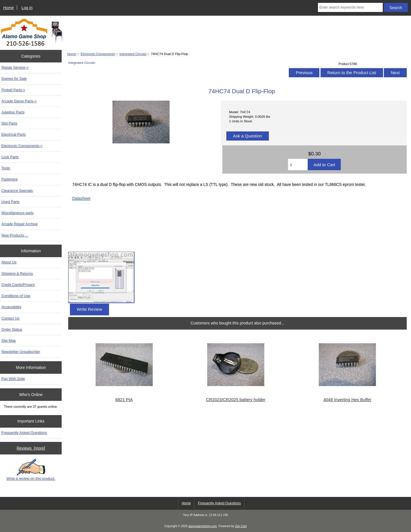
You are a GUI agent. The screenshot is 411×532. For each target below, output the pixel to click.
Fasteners (10, 179)
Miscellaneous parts (18, 213)
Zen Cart (241, 526)
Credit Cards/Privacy (18, 285)
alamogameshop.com (203, 526)
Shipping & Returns (17, 274)
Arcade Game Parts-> (19, 101)
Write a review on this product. (31, 470)
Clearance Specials (17, 191)
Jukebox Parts (13, 112)
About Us (9, 262)
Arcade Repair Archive (20, 224)
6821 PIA (124, 400)
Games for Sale (14, 79)
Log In (27, 8)
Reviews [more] (31, 448)
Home (8, 8)
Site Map (9, 341)
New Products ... (15, 235)
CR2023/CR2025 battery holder (236, 400)
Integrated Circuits (133, 54)
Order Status (12, 329)
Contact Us (10, 318)
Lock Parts (10, 157)
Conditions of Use (16, 296)
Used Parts (10, 202)
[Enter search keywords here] (350, 7)
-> (22, 146)
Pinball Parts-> (13, 90)
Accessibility (11, 307)
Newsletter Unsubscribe (21, 352)
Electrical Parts (14, 134)
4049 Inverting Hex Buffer (347, 400)
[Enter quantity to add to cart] (298, 165)
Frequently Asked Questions (24, 433)
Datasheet (81, 198)
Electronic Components (98, 54)
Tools (6, 168)
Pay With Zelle (13, 379)
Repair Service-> (15, 67)
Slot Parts (9, 123)
